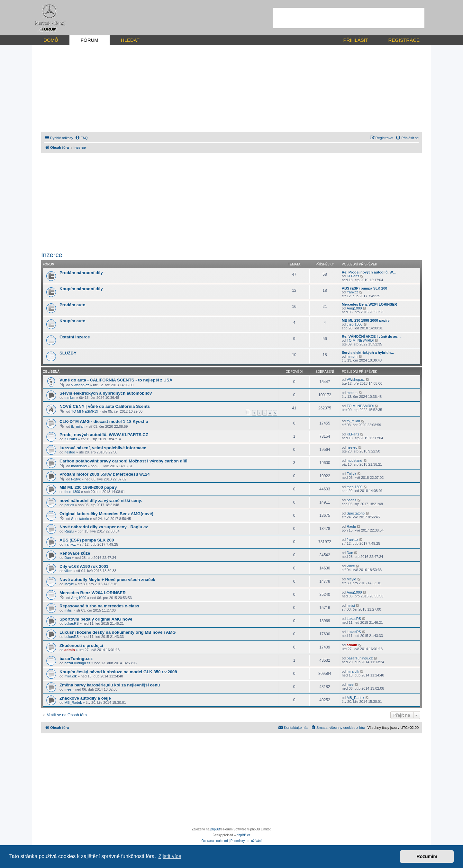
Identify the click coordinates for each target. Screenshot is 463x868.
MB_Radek (73, 702)
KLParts (353, 276)
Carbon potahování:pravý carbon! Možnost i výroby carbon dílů (123, 461)
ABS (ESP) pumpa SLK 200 (364, 288)
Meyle (69, 584)
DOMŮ (51, 40)
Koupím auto (73, 321)
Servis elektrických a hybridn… (368, 353)
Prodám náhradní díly (81, 273)
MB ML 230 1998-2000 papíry (366, 320)
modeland (79, 466)
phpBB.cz (244, 835)
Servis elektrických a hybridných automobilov (106, 393)
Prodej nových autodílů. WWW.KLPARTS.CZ (104, 435)
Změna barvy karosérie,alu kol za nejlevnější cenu (110, 685)
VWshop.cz (80, 385)
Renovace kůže (75, 553)
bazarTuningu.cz (76, 659)
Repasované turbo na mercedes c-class (99, 606)
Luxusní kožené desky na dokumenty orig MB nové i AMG (118, 632)
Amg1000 (354, 308)
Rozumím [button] (427, 856)
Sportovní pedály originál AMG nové (96, 619)
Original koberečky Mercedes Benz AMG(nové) (106, 514)
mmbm (352, 356)
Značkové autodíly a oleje (85, 698)
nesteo (70, 452)
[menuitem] (81, 138)
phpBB (215, 829)
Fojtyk (76, 479)
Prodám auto (73, 305)
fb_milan (78, 426)
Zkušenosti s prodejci (81, 645)
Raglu (69, 531)
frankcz (352, 292)
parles (69, 505)
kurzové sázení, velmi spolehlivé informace (103, 448)
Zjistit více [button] (170, 856)
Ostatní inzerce (75, 337)
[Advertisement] (349, 18)
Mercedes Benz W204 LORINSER (369, 304)
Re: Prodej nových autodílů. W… (369, 272)
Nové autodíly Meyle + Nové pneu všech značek (107, 580)
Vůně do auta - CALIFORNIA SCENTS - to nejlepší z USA (116, 380)
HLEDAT (130, 40)
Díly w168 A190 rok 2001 (84, 566)
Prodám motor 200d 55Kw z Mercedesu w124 (105, 474)
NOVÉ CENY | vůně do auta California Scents (105, 406)
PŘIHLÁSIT (356, 40)
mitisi (68, 610)
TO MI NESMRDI (360, 340)
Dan (68, 558)
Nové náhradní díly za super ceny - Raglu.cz (104, 527)
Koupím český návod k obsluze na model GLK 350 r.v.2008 (118, 672)
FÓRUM (90, 40)
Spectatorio (80, 519)
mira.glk (71, 676)
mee (68, 689)
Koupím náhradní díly (81, 289)
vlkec (68, 571)
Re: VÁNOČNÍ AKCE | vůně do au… (371, 336)
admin (69, 650)
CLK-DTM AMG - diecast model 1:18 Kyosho (104, 421)
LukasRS (72, 623)
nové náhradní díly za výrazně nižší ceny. (101, 501)
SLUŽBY (68, 353)
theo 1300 (354, 324)
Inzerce (52, 255)
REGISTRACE (404, 40)
